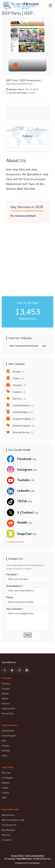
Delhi (4, 798)
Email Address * (15, 586)
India (4, 741)
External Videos (20, 412)
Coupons (16, 392)
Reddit (22, 523)
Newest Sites (8, 714)
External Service (20, 432)
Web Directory (8, 815)
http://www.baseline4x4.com (27, 211)
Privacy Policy (17, 856)
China (4, 756)
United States (8, 731)
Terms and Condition (35, 856)
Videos (15, 378)
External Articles (20, 405)
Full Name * (12, 575)
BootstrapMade (33, 863)
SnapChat (25, 534)
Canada (5, 746)
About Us (6, 835)
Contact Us (7, 840)
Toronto (5, 793)
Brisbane (6, 783)
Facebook (25, 459)
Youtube (24, 480)
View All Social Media (15, 542)
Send (28, 635)
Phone (10, 597)
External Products (21, 419)
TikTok (22, 501)
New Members (9, 830)
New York (6, 773)
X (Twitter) (26, 513)
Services (16, 399)
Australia (6, 751)
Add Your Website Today (13, 820)
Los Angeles (7, 778)
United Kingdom (9, 736)
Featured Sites (9, 709)
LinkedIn (24, 491)
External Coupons (20, 426)
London (5, 788)
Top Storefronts (9, 825)
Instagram (25, 470)
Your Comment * (15, 609)
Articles (15, 372)
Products (16, 385)
